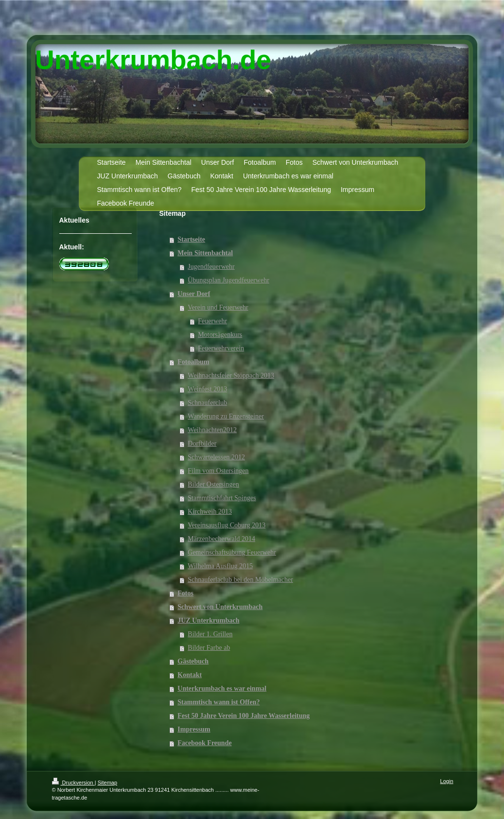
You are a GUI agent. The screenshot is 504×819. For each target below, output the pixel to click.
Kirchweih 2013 (210, 512)
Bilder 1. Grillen (210, 634)
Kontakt (190, 675)
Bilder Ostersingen (213, 484)
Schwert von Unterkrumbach (220, 607)
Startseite (191, 239)
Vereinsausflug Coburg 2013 (226, 525)
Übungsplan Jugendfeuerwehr (228, 280)
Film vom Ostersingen (218, 471)
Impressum (194, 729)
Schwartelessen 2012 (216, 457)
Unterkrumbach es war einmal (222, 688)
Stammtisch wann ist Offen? (218, 702)
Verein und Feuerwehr (218, 307)
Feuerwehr (212, 321)
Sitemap (107, 783)
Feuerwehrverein (221, 348)
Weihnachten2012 (212, 430)
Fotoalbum (193, 362)
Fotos (185, 593)
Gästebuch (193, 661)
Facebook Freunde (204, 743)
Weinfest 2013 (207, 389)
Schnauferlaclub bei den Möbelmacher (240, 580)
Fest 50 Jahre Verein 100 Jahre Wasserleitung (243, 716)
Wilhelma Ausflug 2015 (220, 566)
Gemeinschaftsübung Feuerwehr (232, 552)
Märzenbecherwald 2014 (221, 539)
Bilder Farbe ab (209, 648)
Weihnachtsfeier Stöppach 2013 (231, 375)
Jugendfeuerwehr (211, 267)
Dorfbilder (202, 444)
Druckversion (73, 783)
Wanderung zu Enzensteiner (226, 416)
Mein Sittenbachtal (205, 253)
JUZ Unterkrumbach (208, 620)
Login (447, 781)
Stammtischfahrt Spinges (222, 498)
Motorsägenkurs (220, 335)
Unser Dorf (194, 294)
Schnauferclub (207, 403)
